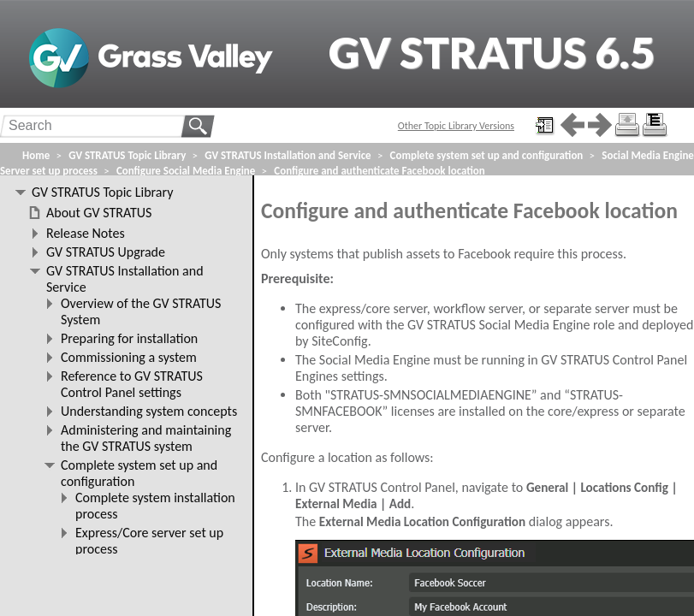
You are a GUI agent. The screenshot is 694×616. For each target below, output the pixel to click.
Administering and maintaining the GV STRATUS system (146, 438)
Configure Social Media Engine (186, 171)
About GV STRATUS (99, 213)
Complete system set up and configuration (487, 155)
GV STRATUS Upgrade (106, 252)
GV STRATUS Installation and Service (288, 155)
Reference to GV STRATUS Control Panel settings (132, 384)
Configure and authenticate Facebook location (379, 171)
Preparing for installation (129, 338)
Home (36, 155)
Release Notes (86, 233)
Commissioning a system (129, 357)
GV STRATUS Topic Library (127, 155)
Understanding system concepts (149, 411)
